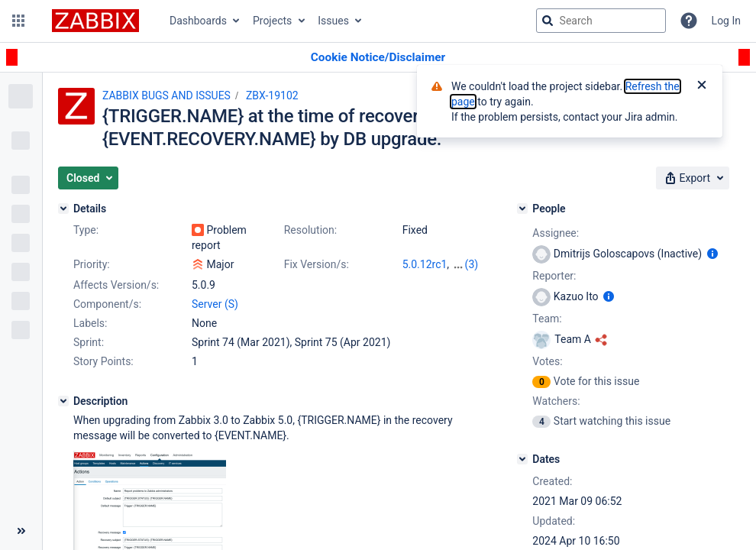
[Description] (63, 401)
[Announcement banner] (378, 58)
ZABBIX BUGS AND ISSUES (166, 95)
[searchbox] (601, 21)
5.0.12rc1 (425, 264)
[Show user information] (712, 254)
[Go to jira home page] (95, 21)
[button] (18, 21)
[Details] (63, 209)
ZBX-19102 (272, 95)
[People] (522, 209)
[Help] (689, 21)
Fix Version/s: (317, 264)
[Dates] (522, 459)
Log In (726, 21)
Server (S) (215, 304)
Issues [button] (333, 21)
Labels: (90, 323)
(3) (472, 264)
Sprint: (89, 342)
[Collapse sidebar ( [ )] (21, 531)
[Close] (702, 86)
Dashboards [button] (198, 21)
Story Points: (103, 361)
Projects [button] (272, 21)
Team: (547, 319)
